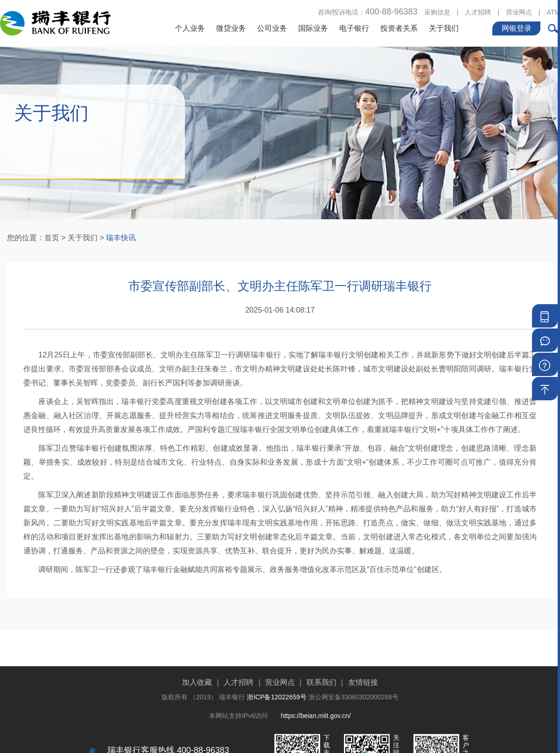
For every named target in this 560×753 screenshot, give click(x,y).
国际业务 (313, 28)
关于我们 (444, 28)
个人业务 (190, 28)
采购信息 (437, 12)
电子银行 (354, 28)
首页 (52, 238)
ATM (553, 12)
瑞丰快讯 (121, 238)
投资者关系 (399, 28)
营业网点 (519, 12)
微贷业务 (231, 28)
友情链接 (363, 706)
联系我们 (322, 706)
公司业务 (272, 28)
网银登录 (517, 28)
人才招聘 (478, 12)
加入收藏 (197, 706)
